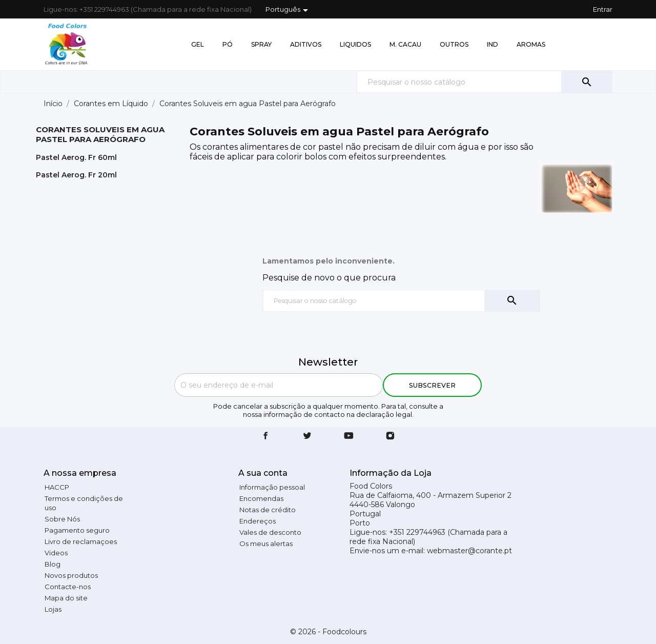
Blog (53, 564)
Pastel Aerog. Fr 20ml (76, 175)
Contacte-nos (68, 587)
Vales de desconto (270, 532)
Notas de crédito (268, 510)
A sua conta (263, 473)
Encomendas (261, 498)
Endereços (258, 521)
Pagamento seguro (77, 530)
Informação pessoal (272, 487)
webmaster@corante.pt (469, 551)
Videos (56, 553)
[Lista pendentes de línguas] (289, 10)
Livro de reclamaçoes (81, 541)
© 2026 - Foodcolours (328, 632)
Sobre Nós (62, 519)
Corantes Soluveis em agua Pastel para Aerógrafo (100, 134)
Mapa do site (66, 598)
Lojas (53, 609)
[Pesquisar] (484, 82)
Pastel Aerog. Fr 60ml (76, 157)
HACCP (57, 487)
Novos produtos (71, 575)
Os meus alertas (266, 544)
